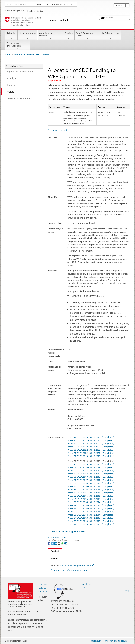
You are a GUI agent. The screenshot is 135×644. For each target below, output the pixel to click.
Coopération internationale (18, 46)
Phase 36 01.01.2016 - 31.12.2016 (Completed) (91, 483)
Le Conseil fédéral (18, 4)
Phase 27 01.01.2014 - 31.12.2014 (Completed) (91, 512)
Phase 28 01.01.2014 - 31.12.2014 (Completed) (91, 508)
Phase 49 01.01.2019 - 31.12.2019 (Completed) (91, 464)
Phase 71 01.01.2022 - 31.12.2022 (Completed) (91, 440)
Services (69, 36)
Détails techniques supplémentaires (68, 531)
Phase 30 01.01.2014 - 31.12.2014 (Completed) (91, 502)
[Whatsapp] (63, 543)
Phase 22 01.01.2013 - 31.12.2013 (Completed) (91, 524)
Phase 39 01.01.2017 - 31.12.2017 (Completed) (91, 474)
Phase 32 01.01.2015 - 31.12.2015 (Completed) (91, 496)
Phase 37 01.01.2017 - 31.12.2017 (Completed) (91, 480)
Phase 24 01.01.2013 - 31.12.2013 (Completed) (91, 518)
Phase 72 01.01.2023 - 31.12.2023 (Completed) (91, 437)
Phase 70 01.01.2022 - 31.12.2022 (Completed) (91, 443)
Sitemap (125, 590)
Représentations (28, 36)
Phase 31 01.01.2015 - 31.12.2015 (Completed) (91, 499)
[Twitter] (53, 543)
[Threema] (59, 543)
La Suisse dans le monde (62, 4)
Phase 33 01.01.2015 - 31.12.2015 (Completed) (91, 493)
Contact (53, 551)
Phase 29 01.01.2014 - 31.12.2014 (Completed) (91, 505)
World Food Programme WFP (77, 566)
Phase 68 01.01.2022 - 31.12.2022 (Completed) (91, 450)
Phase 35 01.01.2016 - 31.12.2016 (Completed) (91, 486)
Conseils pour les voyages (50, 36)
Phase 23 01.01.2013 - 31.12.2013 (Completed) (91, 521)
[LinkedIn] (56, 543)
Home (7, 54)
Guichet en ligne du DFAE (43, 588)
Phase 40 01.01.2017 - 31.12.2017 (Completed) (91, 470)
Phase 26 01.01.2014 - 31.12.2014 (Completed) (91, 515)
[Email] (66, 543)
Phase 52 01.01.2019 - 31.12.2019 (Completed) (91, 456)
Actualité (11, 36)
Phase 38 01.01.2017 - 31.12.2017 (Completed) (91, 477)
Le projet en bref (58, 130)
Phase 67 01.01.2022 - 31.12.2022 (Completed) (91, 453)
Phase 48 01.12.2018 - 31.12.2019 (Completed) (91, 467)
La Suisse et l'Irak (110, 36)
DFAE (38, 4)
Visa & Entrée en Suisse (87, 36)
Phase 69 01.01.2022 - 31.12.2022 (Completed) (91, 447)
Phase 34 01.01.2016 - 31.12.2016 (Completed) (91, 489)
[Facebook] (49, 543)
